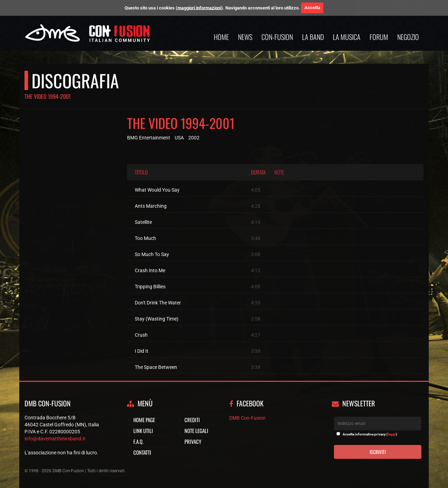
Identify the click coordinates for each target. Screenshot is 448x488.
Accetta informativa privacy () (370, 434)
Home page (144, 420)
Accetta (312, 8)
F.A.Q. (138, 441)
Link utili (143, 431)
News (245, 37)
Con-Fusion (277, 37)
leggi (392, 434)
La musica (347, 37)
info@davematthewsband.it (55, 439)
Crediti (192, 420)
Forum (379, 37)
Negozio (408, 37)
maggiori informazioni (199, 8)
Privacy (193, 441)
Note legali (196, 431)
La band (313, 37)
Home (221, 37)
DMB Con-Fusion (247, 418)
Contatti (142, 452)
